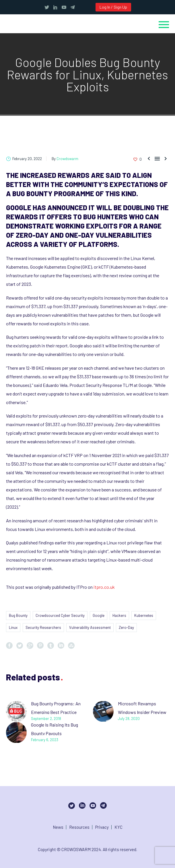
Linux (13, 627)
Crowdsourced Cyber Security (60, 615)
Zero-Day (126, 627)
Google (99, 615)
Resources (79, 827)
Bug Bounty (18, 615)
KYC (118, 827)
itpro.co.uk (104, 587)
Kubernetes (144, 615)
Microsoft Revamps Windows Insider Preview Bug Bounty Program (142, 712)
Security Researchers (43, 627)
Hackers (119, 615)
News (58, 827)
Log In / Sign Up (113, 7)
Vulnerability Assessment (90, 627)
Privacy (102, 827)
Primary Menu (164, 25)
